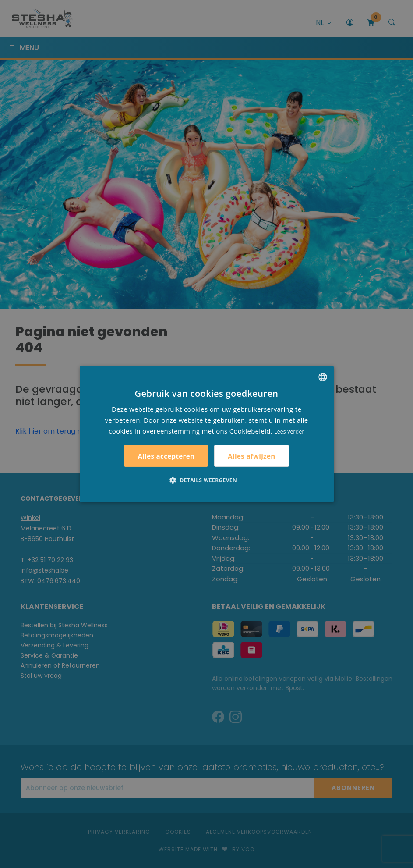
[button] (206, 480)
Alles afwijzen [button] (251, 456)
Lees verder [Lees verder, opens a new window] (289, 431)
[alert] (206, 434)
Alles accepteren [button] (166, 456)
